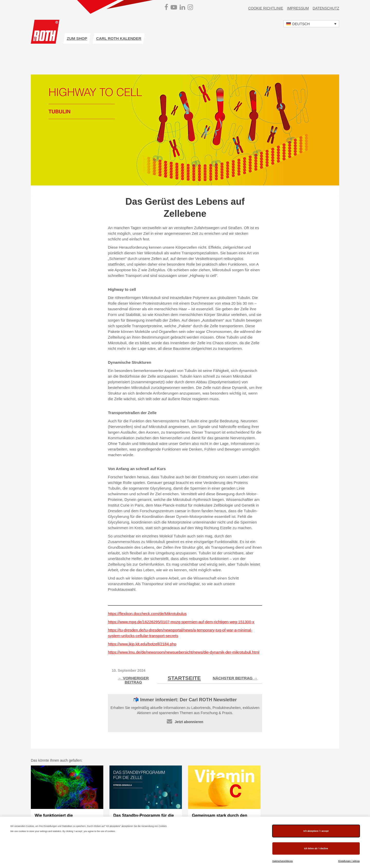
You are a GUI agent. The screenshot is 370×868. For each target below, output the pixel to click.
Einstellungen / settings (349, 861)
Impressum (298, 8)
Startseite (184, 678)
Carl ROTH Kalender (119, 38)
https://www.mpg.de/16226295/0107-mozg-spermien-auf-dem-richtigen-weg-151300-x (181, 622)
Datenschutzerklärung (283, 861)
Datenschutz (326, 8)
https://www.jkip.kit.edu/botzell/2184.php (142, 644)
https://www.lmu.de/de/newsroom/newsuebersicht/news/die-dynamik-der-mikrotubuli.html (184, 652)
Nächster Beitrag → (235, 678)
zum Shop (77, 38)
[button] (311, 24)
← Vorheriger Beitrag (133, 680)
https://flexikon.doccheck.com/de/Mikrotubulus (147, 614)
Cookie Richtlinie (266, 8)
